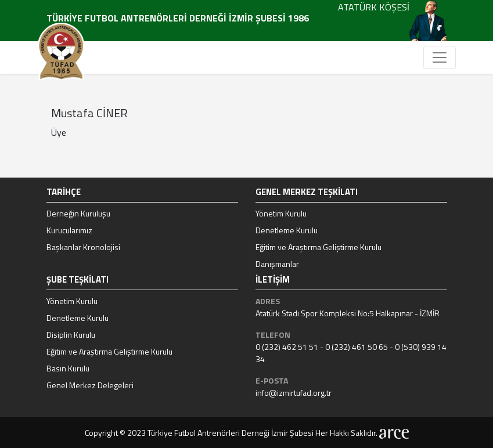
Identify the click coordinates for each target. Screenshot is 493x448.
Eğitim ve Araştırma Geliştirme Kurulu (319, 247)
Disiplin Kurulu (71, 335)
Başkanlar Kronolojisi (83, 247)
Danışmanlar (277, 264)
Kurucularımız (69, 230)
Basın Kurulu (68, 368)
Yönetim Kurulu (281, 213)
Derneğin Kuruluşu (78, 213)
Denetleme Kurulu (287, 230)
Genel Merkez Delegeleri (90, 385)
